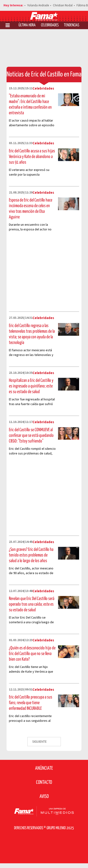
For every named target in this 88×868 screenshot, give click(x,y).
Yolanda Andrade (38, 5)
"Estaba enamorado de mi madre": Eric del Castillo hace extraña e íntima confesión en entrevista (30, 105)
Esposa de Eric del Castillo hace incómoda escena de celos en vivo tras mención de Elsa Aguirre (31, 209)
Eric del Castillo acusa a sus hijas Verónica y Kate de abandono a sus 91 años (32, 157)
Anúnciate (44, 768)
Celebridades (50, 25)
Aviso (44, 797)
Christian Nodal (63, 5)
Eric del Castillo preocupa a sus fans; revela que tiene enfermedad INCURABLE (31, 703)
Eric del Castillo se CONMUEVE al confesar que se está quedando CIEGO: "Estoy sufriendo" (31, 436)
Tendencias (71, 25)
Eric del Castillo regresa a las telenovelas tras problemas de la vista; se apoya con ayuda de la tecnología (32, 334)
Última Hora (27, 25)
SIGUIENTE (40, 742)
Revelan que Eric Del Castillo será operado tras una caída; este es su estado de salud (32, 604)
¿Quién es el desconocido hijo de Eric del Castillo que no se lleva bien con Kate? (32, 654)
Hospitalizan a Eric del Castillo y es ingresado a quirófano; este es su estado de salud (31, 386)
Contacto (44, 782)
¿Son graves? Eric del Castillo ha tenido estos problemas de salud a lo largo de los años (31, 555)
